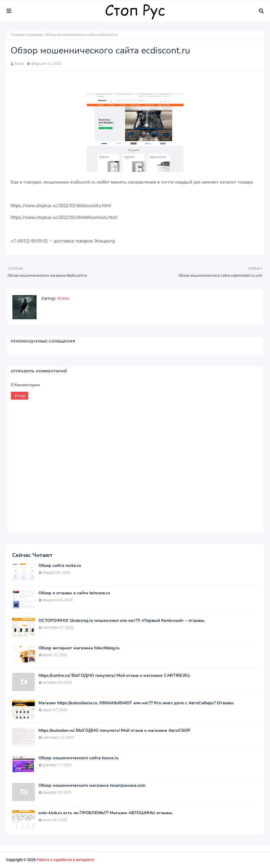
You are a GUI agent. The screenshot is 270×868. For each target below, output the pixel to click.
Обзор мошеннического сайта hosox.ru (78, 758)
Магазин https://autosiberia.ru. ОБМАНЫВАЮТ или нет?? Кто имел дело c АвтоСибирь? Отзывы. (136, 703)
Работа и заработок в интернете (65, 860)
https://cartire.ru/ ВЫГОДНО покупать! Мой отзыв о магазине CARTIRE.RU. (114, 676)
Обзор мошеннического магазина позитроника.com (92, 786)
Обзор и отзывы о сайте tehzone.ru (74, 593)
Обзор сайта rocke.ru (60, 566)
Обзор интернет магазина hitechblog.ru (79, 648)
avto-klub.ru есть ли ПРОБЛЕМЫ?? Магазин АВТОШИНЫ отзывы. (106, 813)
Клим (19, 64)
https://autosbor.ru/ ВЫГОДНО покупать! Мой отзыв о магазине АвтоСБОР (114, 731)
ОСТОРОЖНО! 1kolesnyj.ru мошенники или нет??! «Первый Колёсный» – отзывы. (122, 621)
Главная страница (26, 35)
